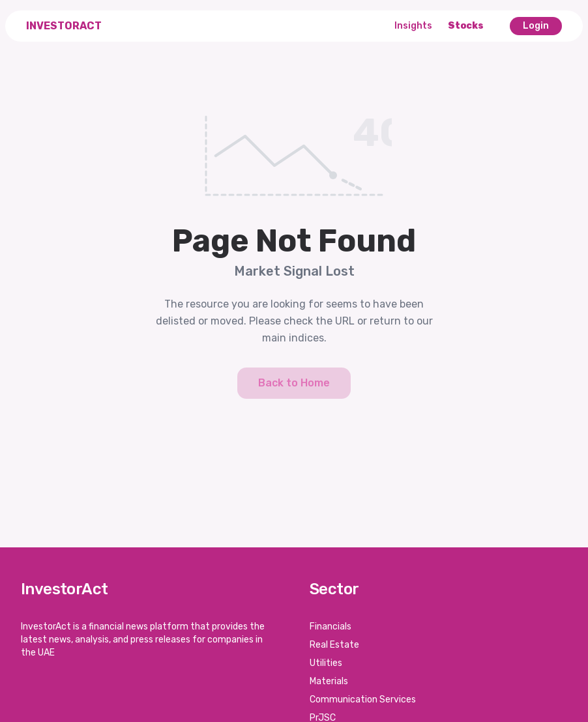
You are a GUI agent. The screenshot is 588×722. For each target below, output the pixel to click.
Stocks (466, 26)
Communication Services (363, 700)
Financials (331, 627)
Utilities (326, 663)
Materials (329, 681)
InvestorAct (64, 26)
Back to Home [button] (294, 383)
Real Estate (334, 645)
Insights (413, 26)
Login (536, 26)
